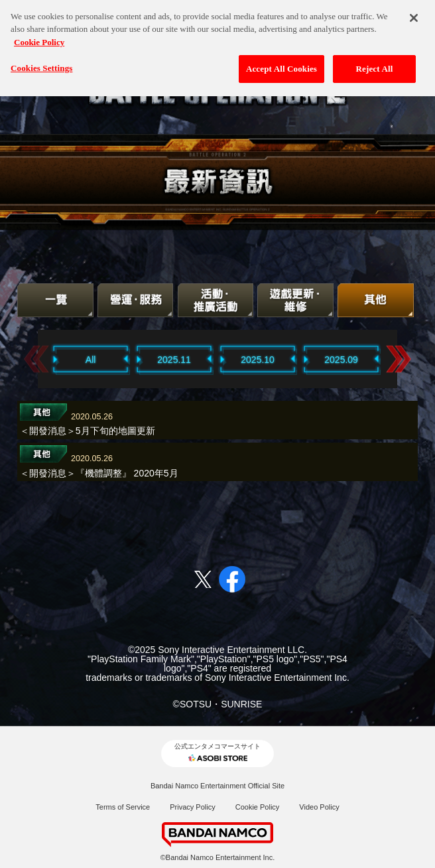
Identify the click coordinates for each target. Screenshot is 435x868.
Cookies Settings (41, 64)
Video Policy (319, 807)
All (91, 360)
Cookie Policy (258, 807)
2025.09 (341, 360)
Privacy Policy (192, 807)
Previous (36, 359)
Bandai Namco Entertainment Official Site (217, 786)
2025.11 (174, 360)
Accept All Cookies (281, 65)
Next (399, 359)
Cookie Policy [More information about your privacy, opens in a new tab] (39, 37)
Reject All (375, 65)
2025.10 (258, 360)
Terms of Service (123, 807)
